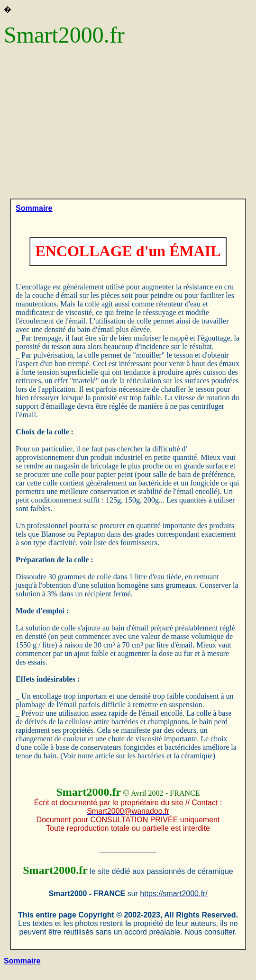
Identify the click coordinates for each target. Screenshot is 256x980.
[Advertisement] (128, 127)
